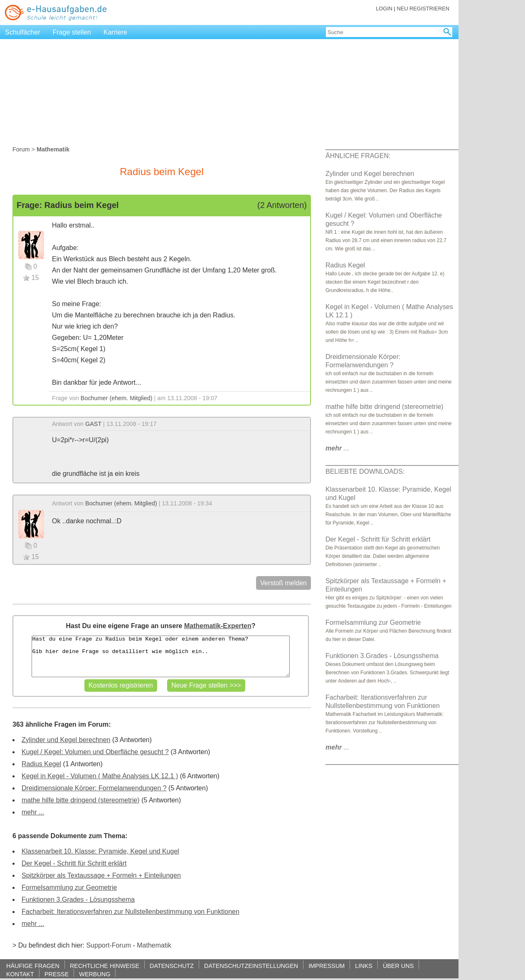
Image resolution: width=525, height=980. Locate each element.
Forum (21, 149)
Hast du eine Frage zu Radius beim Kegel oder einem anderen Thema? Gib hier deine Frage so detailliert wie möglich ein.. (160, 656)
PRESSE (57, 974)
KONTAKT (20, 974)
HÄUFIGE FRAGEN (33, 966)
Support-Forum (108, 945)
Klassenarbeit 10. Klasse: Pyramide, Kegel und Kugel (100, 851)
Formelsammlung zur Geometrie (69, 887)
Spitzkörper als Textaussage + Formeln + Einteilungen (101, 875)
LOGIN (384, 9)
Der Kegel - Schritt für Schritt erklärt (74, 863)
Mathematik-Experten (218, 626)
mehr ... (33, 812)
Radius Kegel (41, 764)
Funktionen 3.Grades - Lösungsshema (78, 900)
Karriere (115, 32)
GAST (93, 424)
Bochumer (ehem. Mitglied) (117, 398)
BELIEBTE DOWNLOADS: (365, 471)
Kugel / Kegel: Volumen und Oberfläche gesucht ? (95, 752)
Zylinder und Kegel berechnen (66, 740)
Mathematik (154, 945)
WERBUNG (95, 974)
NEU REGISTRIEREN (423, 9)
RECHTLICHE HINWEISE (105, 966)
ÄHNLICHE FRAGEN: (358, 156)
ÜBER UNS (398, 966)
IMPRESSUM (327, 966)
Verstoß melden (283, 583)
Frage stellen (72, 32)
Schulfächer (23, 32)
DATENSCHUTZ (172, 966)
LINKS (364, 966)
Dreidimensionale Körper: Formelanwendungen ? (94, 788)
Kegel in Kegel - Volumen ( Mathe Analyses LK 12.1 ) (100, 776)
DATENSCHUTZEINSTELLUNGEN (251, 966)
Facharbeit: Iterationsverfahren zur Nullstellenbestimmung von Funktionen (131, 912)
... (337, 448)
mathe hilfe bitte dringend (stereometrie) (81, 800)
